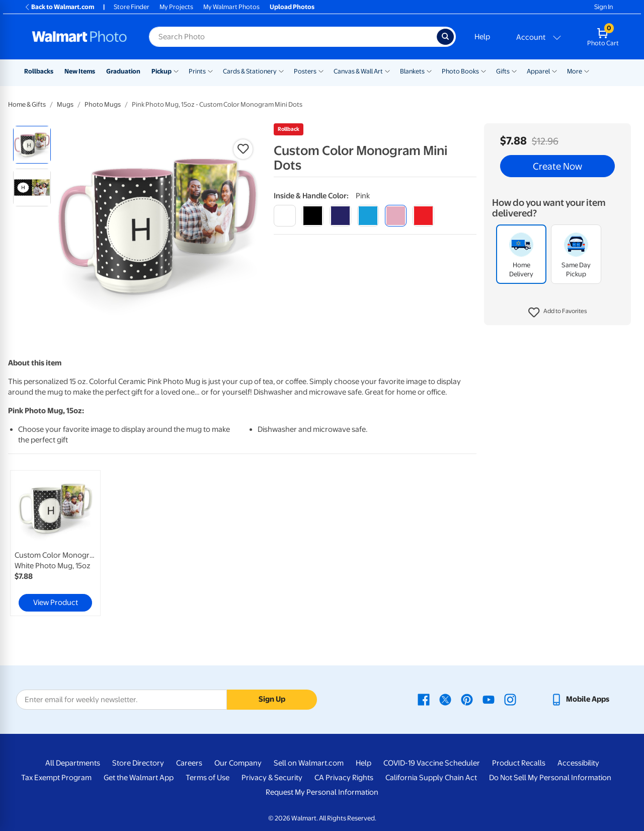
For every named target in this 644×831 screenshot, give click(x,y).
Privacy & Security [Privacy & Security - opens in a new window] (272, 778)
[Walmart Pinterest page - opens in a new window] (467, 699)
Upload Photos (292, 7)
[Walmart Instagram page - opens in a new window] (510, 699)
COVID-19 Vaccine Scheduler (432, 763)
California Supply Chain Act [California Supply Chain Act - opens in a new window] (431, 778)
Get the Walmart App (139, 778)
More (575, 71)
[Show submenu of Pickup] (176, 70)
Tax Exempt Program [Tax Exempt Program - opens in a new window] (56, 778)
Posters (305, 71)
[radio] (32, 145)
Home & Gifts (27, 104)
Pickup (162, 71)
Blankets (412, 71)
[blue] (340, 216)
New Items (80, 71)
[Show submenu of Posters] (321, 70)
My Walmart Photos (231, 7)
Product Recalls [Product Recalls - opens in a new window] (519, 763)
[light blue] (368, 216)
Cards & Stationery (250, 71)
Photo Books (460, 71)
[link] (55, 543)
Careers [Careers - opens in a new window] (189, 763)
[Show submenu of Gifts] (514, 70)
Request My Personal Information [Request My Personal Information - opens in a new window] (322, 792)
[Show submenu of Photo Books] (484, 70)
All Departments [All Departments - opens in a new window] (73, 763)
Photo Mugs (103, 104)
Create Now (557, 166)
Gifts (503, 71)
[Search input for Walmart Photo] (293, 37)
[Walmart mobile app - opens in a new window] (580, 699)
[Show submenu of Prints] (210, 70)
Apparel (538, 71)
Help (482, 37)
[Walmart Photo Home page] (79, 37)
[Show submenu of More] (587, 70)
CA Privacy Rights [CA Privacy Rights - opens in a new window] (344, 778)
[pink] (396, 216)
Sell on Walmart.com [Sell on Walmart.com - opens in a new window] (309, 763)
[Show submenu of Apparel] (554, 70)
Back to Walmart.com (59, 7)
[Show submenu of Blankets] (429, 70)
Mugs (65, 104)
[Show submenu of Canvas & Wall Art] (387, 70)
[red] (423, 216)
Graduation (123, 71)
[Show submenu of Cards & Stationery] (281, 70)
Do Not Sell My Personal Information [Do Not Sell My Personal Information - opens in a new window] (550, 778)
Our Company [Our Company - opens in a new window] (238, 763)
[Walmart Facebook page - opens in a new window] (424, 699)
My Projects (176, 7)
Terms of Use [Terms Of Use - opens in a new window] (208, 778)
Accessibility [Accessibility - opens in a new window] (578, 763)
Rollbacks (39, 71)
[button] (558, 313)
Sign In (603, 7)
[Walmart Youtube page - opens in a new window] (489, 699)
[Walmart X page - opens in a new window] (445, 699)
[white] (285, 216)
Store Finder (132, 7)
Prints (197, 71)
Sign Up (272, 699)
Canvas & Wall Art (358, 71)
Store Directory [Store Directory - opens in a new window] (138, 763)
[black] (313, 216)
